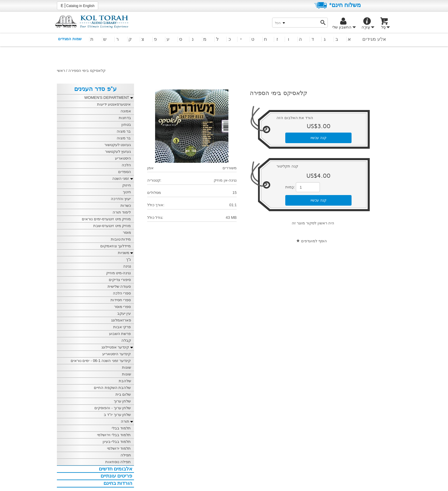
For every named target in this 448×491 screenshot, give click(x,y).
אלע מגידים (374, 39)
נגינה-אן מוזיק (225, 180)
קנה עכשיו (319, 138)
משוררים (230, 168)
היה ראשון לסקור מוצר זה (313, 223)
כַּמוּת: (290, 187)
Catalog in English (78, 6)
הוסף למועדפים (314, 241)
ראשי (61, 71)
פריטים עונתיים (117, 476)
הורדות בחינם (118, 483)
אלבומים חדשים (116, 469)
